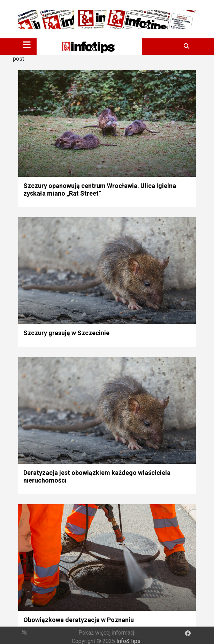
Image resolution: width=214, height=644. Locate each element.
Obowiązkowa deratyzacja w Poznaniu (79, 620)
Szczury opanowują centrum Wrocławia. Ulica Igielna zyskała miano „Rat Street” (100, 190)
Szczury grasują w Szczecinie (66, 333)
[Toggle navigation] (27, 45)
